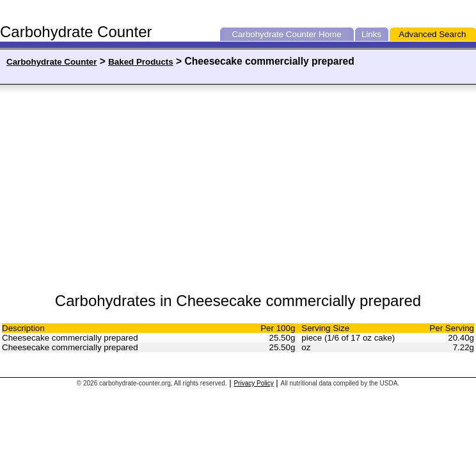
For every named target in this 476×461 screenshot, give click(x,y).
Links (371, 34)
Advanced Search (432, 34)
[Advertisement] (129, 189)
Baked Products (140, 62)
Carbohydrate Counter (274, 34)
